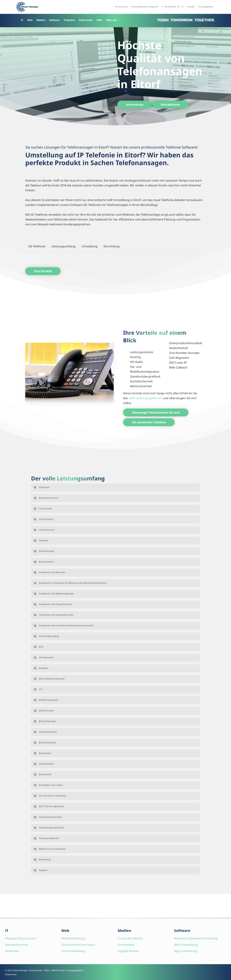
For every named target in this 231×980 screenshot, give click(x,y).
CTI (38, 689)
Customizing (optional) (48, 828)
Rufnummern (43, 562)
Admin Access (43, 711)
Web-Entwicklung (73, 938)
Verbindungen (44, 551)
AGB (47, 970)
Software (55, 20)
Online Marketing (73, 951)
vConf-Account (44, 530)
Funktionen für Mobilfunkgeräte (54, 594)
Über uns (112, 20)
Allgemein (42, 487)
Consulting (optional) (48, 817)
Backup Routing (45, 742)
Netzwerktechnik (17, 945)
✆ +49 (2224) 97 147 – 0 (173, 7)
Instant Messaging (46, 636)
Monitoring (42, 859)
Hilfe (99, 20)
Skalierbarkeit (44, 764)
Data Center (43, 774)
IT (22, 20)
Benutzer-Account (46, 498)
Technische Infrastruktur (78, 945)
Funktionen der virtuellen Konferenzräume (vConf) (63, 625)
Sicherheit (12, 951)
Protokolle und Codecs (48, 785)
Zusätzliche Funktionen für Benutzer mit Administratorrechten (70, 583)
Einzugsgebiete (206, 7)
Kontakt (191, 7)
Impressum (11, 974)
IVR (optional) (43, 657)
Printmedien (126, 945)
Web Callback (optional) (49, 679)
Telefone (41, 540)
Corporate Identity (130, 938)
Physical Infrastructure (21, 938)
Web (30, 20)
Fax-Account (43, 508)
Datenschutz (36, 970)
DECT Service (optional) (49, 806)
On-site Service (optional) (50, 796)
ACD (38, 647)
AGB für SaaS (58, 970)
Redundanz (42, 753)
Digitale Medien (128, 951)
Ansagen (41, 668)
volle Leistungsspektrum (145, 398)
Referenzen (86, 20)
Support (40, 870)
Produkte (69, 20)
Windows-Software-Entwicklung (196, 938)
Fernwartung (121, 7)
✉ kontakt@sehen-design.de (145, 7)
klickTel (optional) (46, 700)
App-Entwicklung (186, 951)
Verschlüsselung (45, 732)
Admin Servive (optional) (49, 849)
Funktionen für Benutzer (49, 572)
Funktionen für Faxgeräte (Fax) (53, 604)
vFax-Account (43, 519)
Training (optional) (46, 838)
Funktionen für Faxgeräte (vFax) (53, 615)
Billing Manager (45, 721)
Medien (41, 20)
